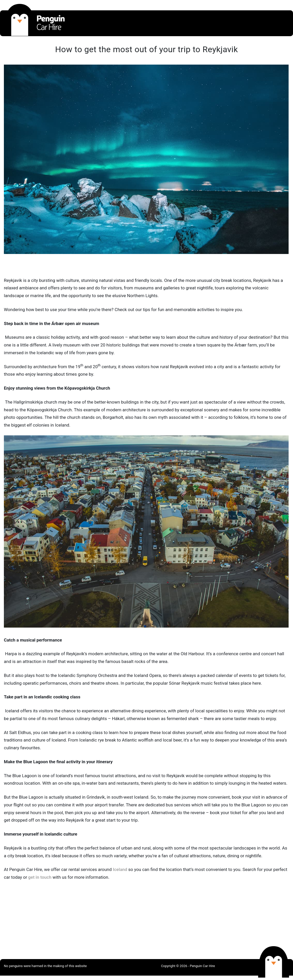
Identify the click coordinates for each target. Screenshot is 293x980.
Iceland (120, 869)
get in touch (40, 877)
